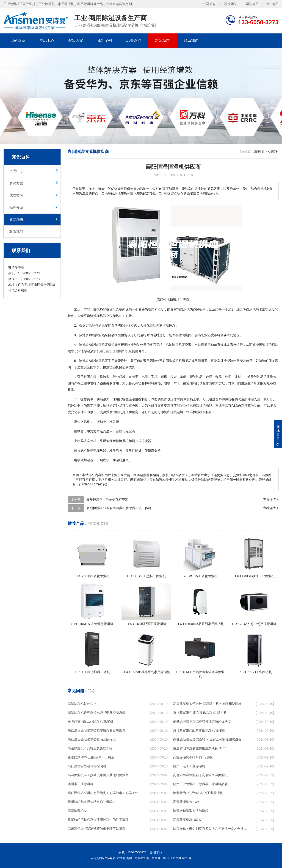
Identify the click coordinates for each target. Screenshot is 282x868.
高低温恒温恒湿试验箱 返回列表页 (92, 739)
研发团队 (231, 4)
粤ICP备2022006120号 (177, 858)
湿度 (161, 309)
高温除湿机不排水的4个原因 (193, 757)
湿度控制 (138, 399)
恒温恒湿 (169, 325)
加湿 (116, 460)
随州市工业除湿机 (80, 784)
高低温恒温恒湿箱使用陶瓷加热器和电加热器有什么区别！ (105, 793)
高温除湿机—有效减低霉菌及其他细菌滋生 (98, 775)
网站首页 (18, 41)
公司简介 (209, 4)
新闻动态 (162, 41)
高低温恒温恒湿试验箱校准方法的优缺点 (202, 721)
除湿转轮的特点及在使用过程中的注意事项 (98, 820)
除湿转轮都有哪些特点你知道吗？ (92, 802)
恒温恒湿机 (111, 367)
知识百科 (273, 152)
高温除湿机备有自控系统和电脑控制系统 (97, 712)
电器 (145, 377)
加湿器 (88, 460)
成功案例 (105, 41)
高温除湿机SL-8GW (187, 820)
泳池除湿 (172, 345)
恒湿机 (198, 406)
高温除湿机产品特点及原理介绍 (90, 748)
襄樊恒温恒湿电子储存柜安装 (107, 500)
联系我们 (191, 41)
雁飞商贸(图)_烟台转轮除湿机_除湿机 (200, 712)
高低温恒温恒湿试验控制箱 (87, 766)
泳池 (129, 309)
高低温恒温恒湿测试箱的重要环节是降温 (97, 829)
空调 (188, 345)
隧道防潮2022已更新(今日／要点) (91, 757)
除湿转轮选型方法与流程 (191, 811)
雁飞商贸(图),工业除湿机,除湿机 (90, 721)
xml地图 (273, 4)
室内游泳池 (182, 309)
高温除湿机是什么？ (82, 704)
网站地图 (252, 4)
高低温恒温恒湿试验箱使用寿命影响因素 (97, 730)
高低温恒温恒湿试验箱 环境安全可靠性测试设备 (207, 739)
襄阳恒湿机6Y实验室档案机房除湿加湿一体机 (119, 508)
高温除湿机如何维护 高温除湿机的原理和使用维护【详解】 (210, 704)
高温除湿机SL (78, 811)
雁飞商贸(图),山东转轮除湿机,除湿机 (199, 730)
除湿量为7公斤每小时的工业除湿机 (198, 793)
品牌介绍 (133, 41)
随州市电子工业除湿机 (189, 766)
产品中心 (47, 41)
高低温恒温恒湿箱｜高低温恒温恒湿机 (200, 775)
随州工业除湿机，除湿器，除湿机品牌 (200, 784)
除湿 (98, 335)
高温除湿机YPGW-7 (187, 802)
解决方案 (76, 41)
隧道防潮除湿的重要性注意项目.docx (199, 748)
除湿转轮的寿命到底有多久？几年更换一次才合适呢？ (210, 829)
